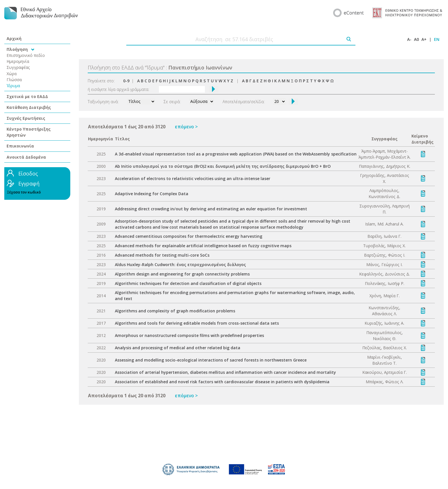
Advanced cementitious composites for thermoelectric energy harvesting (189, 236)
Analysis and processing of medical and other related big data (178, 348)
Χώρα (12, 74)
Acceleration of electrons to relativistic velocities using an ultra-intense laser (193, 178)
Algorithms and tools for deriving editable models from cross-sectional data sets (197, 323)
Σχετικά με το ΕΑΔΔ (27, 96)
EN (437, 39)
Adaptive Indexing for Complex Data (152, 194)
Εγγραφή (29, 183)
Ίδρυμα (13, 86)
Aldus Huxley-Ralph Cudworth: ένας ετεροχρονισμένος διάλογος (180, 265)
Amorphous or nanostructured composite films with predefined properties (189, 335)
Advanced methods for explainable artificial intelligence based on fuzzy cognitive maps (203, 246)
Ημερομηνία (18, 61)
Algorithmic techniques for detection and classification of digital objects (188, 283)
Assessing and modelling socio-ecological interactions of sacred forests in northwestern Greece (211, 360)
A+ (424, 39)
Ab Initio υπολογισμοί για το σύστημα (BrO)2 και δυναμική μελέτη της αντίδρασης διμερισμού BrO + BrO (223, 166)
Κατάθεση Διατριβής (29, 107)
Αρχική (14, 38)
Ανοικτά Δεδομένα (26, 157)
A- (409, 39)
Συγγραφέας (18, 67)
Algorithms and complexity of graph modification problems (175, 311)
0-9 (126, 81)
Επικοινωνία (20, 146)
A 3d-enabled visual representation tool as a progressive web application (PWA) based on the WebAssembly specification (236, 154)
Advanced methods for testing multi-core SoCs (162, 255)
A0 (416, 39)
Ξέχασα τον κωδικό (24, 192)
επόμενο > (186, 127)
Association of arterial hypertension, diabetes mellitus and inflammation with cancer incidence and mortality (225, 372)
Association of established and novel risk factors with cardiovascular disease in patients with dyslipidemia (222, 382)
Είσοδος (28, 173)
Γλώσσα (14, 80)
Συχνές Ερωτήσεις (26, 118)
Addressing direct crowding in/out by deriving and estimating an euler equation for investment (211, 209)
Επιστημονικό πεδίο (26, 55)
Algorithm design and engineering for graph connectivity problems (182, 274)
